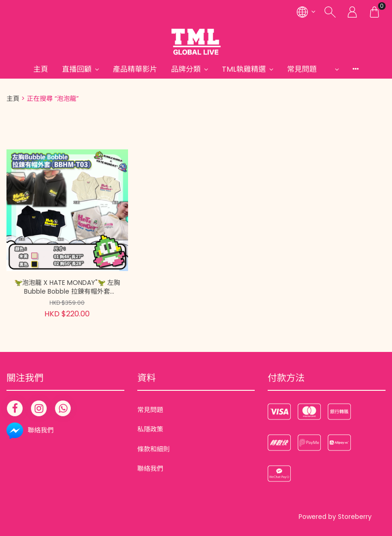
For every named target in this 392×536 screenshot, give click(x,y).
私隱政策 (150, 429)
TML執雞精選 (244, 69)
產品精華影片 (135, 69)
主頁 (41, 69)
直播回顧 (77, 69)
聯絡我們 (150, 468)
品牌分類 (186, 69)
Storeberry (355, 517)
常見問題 (309, 69)
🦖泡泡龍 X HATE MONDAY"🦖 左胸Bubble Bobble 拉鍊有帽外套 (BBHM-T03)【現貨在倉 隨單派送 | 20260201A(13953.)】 (67, 288)
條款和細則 (153, 449)
